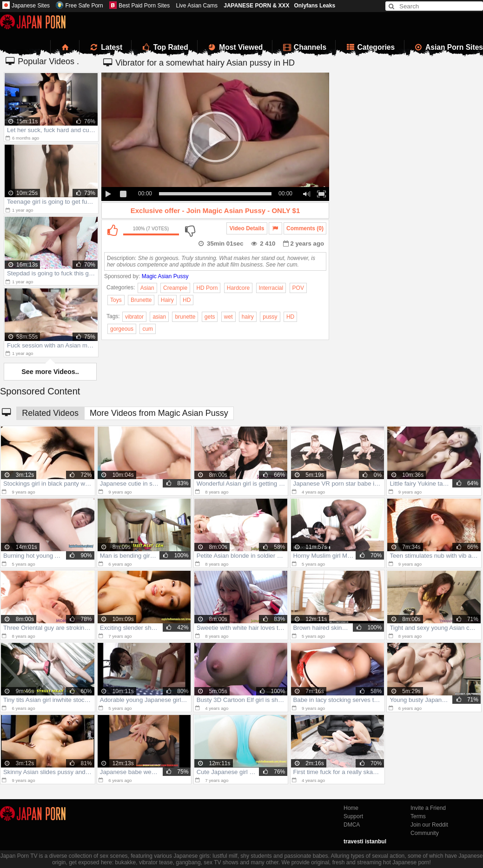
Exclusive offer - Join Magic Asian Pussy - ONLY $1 (215, 210)
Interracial (271, 288)
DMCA (352, 825)
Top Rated (164, 47)
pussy (270, 317)
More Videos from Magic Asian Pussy (159, 413)
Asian (147, 288)
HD (187, 300)
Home (351, 808)
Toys (116, 300)
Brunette (141, 300)
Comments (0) (305, 228)
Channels (304, 47)
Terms (418, 816)
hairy (248, 317)
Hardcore (238, 288)
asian (159, 317)
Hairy (167, 300)
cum (148, 329)
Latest (106, 47)
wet (228, 317)
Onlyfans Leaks (314, 6)
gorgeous (122, 329)
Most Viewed (235, 47)
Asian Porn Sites (449, 47)
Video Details (247, 228)
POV (298, 288)
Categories (370, 47)
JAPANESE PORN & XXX (256, 6)
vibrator (134, 317)
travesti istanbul (365, 841)
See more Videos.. (50, 372)
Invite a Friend (428, 808)
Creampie (175, 288)
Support (353, 816)
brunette (185, 317)
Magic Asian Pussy (165, 276)
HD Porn (207, 288)
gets (210, 317)
